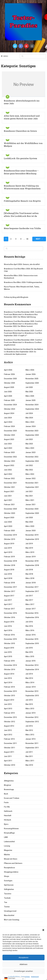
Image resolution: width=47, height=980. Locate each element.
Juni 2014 (8, 678)
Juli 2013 (29, 700)
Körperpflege (9, 833)
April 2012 (8, 735)
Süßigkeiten (9, 889)
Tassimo (8, 894)
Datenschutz (25, 977)
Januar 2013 (30, 713)
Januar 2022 (30, 478)
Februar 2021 (9, 505)
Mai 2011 (29, 756)
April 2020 (8, 526)
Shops (7, 876)
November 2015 (32, 639)
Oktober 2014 (9, 670)
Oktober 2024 (9, 409)
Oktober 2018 (9, 565)
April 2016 (8, 630)
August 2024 (9, 413)
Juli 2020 (29, 518)
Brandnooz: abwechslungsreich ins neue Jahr (22, 102)
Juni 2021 (8, 496)
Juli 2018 (29, 570)
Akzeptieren (23, 957)
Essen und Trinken (12, 798)
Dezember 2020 (10, 509)
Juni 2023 (8, 444)
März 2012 (30, 735)
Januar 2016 (30, 635)
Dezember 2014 (10, 665)
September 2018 (32, 565)
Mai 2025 (29, 392)
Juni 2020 (8, 522)
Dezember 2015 (10, 639)
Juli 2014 (29, 674)
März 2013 (30, 709)
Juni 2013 (8, 704)
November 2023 (32, 431)
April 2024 (8, 422)
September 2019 (32, 539)
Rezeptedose (9, 868)
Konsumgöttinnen (11, 829)
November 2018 (32, 561)
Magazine (8, 850)
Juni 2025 (8, 392)
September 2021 (32, 487)
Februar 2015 (9, 661)
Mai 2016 (29, 626)
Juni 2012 (8, 730)
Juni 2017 (8, 600)
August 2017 (9, 596)
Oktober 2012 (9, 722)
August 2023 (9, 439)
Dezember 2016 (10, 613)
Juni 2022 (8, 470)
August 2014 (9, 674)
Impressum (35, 977)
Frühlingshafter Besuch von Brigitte (22, 201)
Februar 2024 (9, 426)
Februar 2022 (9, 478)
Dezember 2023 (10, 431)
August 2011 (9, 752)
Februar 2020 (9, 531)
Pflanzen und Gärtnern (13, 863)
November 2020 (32, 509)
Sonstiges (8, 881)
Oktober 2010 (9, 765)
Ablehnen (23, 964)
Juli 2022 (29, 465)
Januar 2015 (30, 661)
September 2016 (32, 617)
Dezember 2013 (10, 691)
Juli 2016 (29, 622)
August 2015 (9, 648)
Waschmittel (9, 915)
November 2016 (32, 613)
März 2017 (30, 604)
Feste (6, 802)
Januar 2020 (30, 531)
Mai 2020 (29, 522)
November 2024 (32, 405)
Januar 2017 (30, 609)
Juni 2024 (8, 418)
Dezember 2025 (10, 379)
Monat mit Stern (11, 859)
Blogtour (8, 785)
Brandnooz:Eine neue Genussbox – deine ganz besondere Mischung (21, 172)
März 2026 (30, 370)
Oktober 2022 (9, 461)
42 (27, 239)
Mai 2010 (29, 765)
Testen (7, 907)
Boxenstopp (9, 789)
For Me (7, 807)
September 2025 (32, 383)
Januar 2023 (30, 452)
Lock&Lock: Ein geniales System (20, 158)
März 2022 (30, 474)
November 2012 (32, 717)
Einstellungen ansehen (23, 971)
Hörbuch (7, 820)
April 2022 (8, 474)
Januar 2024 (30, 426)
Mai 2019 (29, 548)
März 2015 (30, 656)
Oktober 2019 (9, 539)
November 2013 (32, 691)
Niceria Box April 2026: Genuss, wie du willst (22, 264)
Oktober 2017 (9, 591)
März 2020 (30, 526)
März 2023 (30, 448)
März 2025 (30, 396)
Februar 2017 (9, 609)
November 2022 (32, 457)
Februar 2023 (9, 452)
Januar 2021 (30, 505)
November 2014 (32, 665)
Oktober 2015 (9, 643)
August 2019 (9, 544)
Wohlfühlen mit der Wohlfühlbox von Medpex (23, 145)
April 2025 (8, 396)
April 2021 (8, 500)
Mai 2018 (29, 574)
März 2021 (30, 500)
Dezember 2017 (10, 587)
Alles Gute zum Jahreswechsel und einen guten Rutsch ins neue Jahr (22, 117)
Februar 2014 (9, 687)
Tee (6, 902)
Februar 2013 (9, 713)
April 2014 (8, 683)
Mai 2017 (29, 600)
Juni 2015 (8, 652)
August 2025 (9, 387)
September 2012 (32, 722)
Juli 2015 (29, 648)
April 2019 (8, 552)
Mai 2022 (29, 470)
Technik (7, 898)
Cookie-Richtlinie (14, 977)
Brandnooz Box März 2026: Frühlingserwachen (23, 282)
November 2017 (32, 587)
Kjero (6, 824)
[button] (43, 930)
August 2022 (9, 465)
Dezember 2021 (10, 483)
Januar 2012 (30, 739)
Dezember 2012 (10, 717)
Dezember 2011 (10, 743)
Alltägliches (9, 781)
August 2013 (9, 700)
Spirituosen (9, 885)
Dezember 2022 (10, 457)
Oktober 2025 (9, 383)
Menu (6, 56)
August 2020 (9, 518)
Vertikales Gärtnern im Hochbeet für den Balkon (23, 349)
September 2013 (32, 696)
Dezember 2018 (10, 561)
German (10, 978)
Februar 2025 (9, 400)
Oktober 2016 (9, 617)
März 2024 (30, 422)
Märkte (7, 855)
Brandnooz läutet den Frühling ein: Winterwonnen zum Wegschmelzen (22, 187)
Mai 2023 (29, 444)
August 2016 (9, 622)
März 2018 (30, 578)
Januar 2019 (30, 557)
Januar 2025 (30, 400)
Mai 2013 (29, 704)
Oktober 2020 (9, 513)
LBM (6, 837)
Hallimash (8, 811)
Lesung (7, 846)
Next (39, 239)
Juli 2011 (29, 752)
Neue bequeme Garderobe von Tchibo (22, 228)
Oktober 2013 (9, 696)
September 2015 (32, 643)
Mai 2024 (29, 418)
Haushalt (8, 816)
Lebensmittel (9, 842)
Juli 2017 (29, 596)
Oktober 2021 (9, 487)
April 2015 (8, 656)
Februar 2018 (9, 583)
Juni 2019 (8, 548)
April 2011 (8, 761)
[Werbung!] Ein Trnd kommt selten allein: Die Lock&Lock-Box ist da (21, 215)
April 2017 (8, 604)
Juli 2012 (29, 726)
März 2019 (30, 552)
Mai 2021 (29, 496)
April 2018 (8, 578)
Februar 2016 (9, 635)
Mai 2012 (29, 730)
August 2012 (9, 726)
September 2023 (32, 435)
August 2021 (9, 491)
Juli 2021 (29, 491)
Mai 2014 (29, 678)
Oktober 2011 (9, 748)
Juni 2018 (8, 574)
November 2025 (32, 379)
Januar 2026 (30, 374)
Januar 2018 (30, 583)
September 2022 (32, 461)
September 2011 (32, 748)
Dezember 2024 (10, 405)
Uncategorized (10, 911)
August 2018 (9, 570)
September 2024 (32, 409)
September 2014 (32, 670)
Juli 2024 (29, 413)
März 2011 (30, 761)
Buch (6, 794)
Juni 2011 (8, 756)
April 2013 (8, 709)
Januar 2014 (30, 687)
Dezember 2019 (10, 535)
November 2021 (32, 483)
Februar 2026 (9, 374)
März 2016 (30, 630)
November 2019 (32, 535)
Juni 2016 (8, 626)
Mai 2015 (29, 652)
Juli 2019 (29, 544)
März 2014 (30, 683)
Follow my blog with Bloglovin (16, 297)
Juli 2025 (29, 387)
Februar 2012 (9, 739)
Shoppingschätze (11, 872)
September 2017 (32, 591)
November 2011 (32, 743)
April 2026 (8, 370)
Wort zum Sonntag (12, 920)
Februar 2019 (9, 557)
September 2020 (32, 513)
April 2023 (8, 448)
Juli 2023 (29, 439)
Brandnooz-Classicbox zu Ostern (20, 131)
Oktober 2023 (9, 435)
